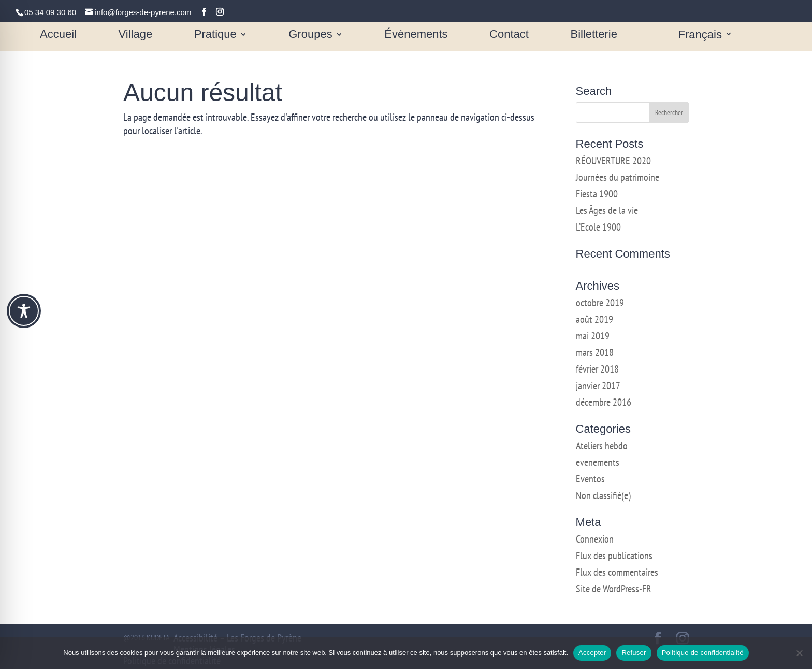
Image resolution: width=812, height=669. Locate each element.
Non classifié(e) (603, 495)
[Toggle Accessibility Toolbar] (24, 311)
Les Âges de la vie (607, 210)
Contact (509, 35)
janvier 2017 (598, 386)
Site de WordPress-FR (614, 589)
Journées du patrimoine (618, 177)
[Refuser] (799, 653)
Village (136, 35)
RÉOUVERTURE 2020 (613, 161)
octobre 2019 (600, 303)
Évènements (416, 35)
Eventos (590, 479)
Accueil (58, 35)
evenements (598, 462)
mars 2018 (595, 352)
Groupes (310, 35)
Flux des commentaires (617, 572)
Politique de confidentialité (703, 653)
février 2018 (597, 369)
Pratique (215, 35)
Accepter (592, 653)
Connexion (595, 539)
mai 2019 (593, 336)
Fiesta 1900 (597, 194)
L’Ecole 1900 (598, 227)
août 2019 (594, 319)
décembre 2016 (604, 402)
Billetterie (594, 35)
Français (700, 35)
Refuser (634, 653)
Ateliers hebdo (602, 446)
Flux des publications (614, 556)
